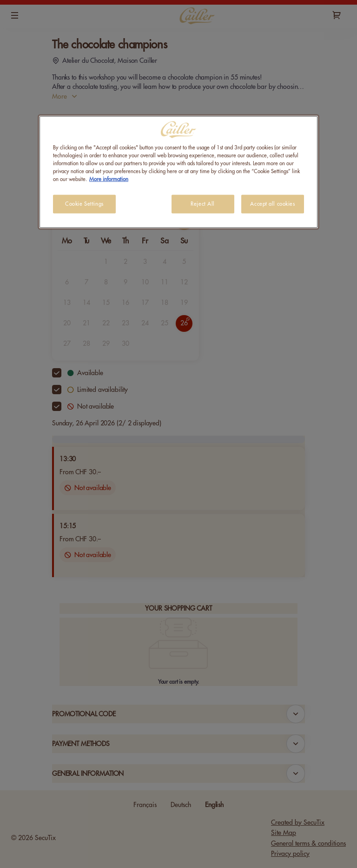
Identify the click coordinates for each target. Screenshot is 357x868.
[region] (178, 172)
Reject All (203, 204)
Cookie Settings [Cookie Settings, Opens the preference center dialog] (84, 204)
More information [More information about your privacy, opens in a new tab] (109, 179)
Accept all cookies (272, 204)
